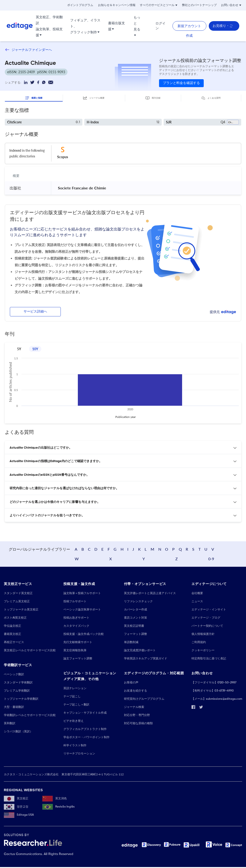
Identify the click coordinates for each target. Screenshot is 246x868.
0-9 (232, 559)
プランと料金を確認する (181, 83)
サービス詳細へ (35, 311)
